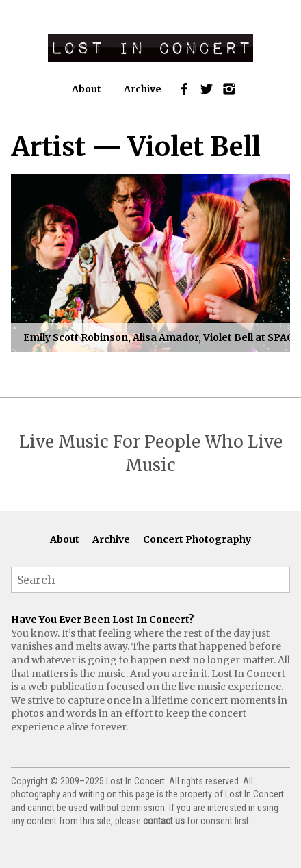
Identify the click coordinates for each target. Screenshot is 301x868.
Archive (143, 89)
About (87, 89)
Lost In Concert (150, 48)
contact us (164, 821)
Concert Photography (197, 539)
